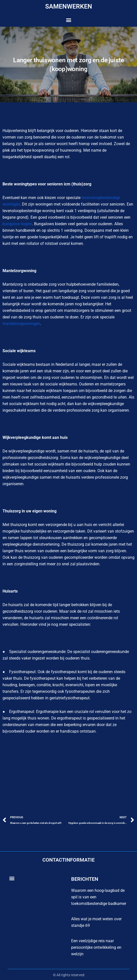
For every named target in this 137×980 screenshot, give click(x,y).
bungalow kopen (17, 224)
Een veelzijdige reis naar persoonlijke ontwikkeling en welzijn (96, 947)
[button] (68, 20)
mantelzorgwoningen (21, 324)
